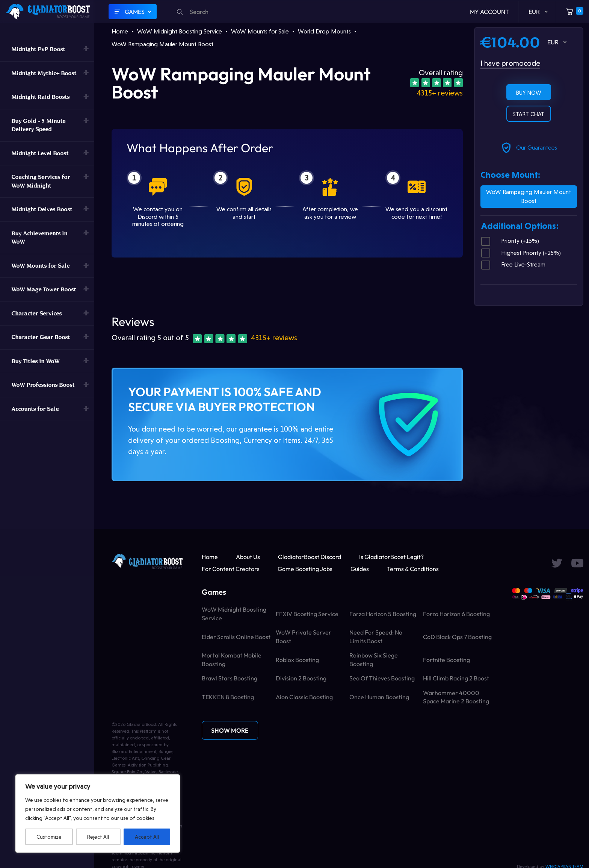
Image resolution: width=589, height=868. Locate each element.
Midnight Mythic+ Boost (44, 73)
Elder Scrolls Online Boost (236, 637)
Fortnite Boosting (446, 660)
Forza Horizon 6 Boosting (456, 614)
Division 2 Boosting (301, 678)
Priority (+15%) (510, 241)
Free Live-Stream (513, 265)
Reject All (98, 837)
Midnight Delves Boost (42, 209)
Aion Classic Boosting (304, 697)
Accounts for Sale (35, 409)
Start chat (529, 114)
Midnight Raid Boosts (40, 97)
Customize (49, 837)
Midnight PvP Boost (38, 49)
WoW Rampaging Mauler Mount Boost (529, 197)
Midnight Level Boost (40, 153)
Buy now (529, 93)
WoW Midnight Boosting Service (180, 31)
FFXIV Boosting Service (307, 614)
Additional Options (520, 226)
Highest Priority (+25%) (521, 253)
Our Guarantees (529, 148)
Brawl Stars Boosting (230, 678)
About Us (248, 557)
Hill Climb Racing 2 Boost (456, 678)
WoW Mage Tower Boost (44, 289)
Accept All (147, 837)
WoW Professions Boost (43, 385)
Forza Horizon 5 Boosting (383, 614)
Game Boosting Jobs (305, 569)
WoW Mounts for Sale (40, 266)
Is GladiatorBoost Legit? (391, 557)
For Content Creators (231, 569)
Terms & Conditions (413, 569)
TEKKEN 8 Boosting (228, 697)
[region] (98, 813)
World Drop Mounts (324, 31)
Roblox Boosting (297, 660)
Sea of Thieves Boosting (382, 678)
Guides (360, 569)
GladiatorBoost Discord (310, 557)
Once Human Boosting (379, 697)
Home (120, 31)
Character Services (36, 313)
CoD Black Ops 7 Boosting (457, 637)
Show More (230, 730)
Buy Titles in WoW (35, 361)
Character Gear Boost (41, 337)
